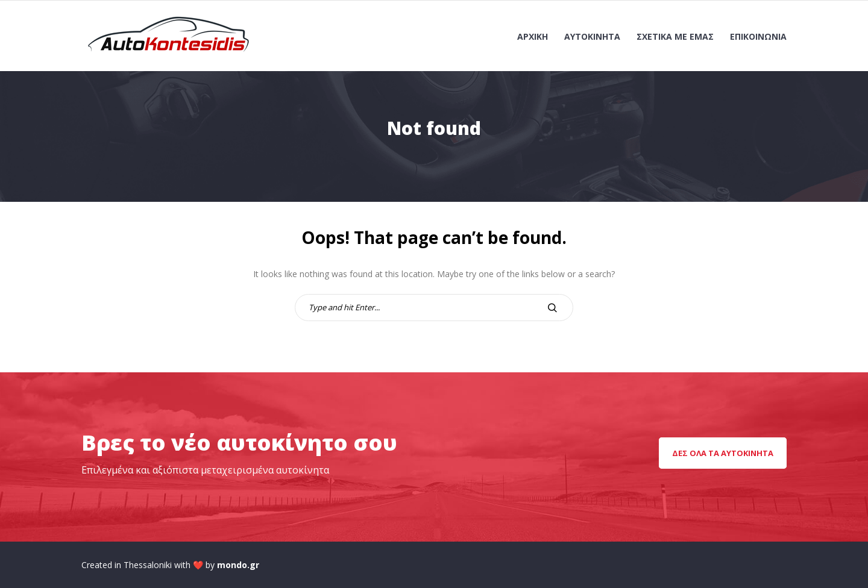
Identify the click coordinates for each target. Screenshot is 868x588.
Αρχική (533, 36)
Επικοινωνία (758, 36)
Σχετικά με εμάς (675, 36)
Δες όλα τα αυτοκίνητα (723, 453)
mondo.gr (238, 565)
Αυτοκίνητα (592, 36)
